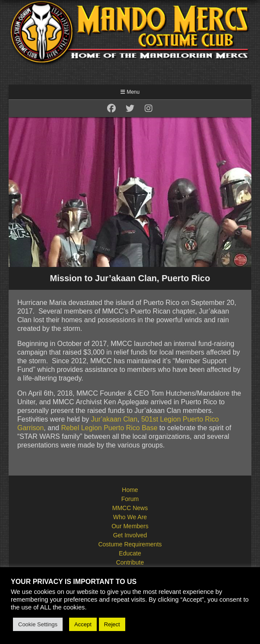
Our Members (130, 526)
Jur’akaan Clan (114, 419)
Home (130, 490)
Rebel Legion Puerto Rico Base (109, 428)
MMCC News (130, 508)
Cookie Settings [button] (38, 624)
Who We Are (130, 517)
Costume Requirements (130, 544)
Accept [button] (83, 624)
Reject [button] (112, 624)
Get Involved (130, 535)
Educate (130, 553)
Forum (130, 499)
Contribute (130, 562)
